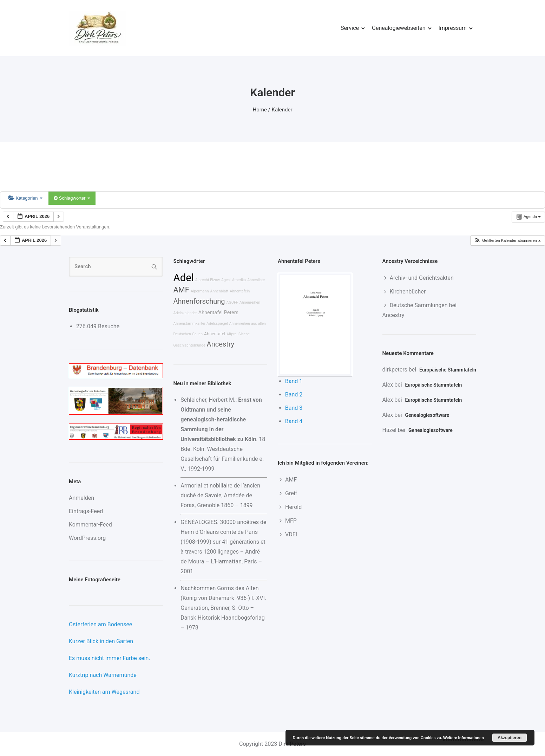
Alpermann (200, 291)
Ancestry (221, 344)
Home (260, 110)
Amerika (239, 280)
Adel (184, 278)
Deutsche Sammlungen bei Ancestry (419, 310)
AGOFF (232, 302)
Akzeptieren (510, 738)
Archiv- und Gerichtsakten (422, 278)
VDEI (291, 534)
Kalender (282, 110)
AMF (181, 290)
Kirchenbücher (408, 292)
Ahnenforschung (199, 301)
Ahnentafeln (240, 291)
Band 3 (294, 408)
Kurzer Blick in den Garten (101, 641)
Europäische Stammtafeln (448, 370)
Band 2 (294, 395)
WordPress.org (87, 538)
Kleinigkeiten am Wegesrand (104, 692)
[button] (507, 241)
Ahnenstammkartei (189, 324)
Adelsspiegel (217, 324)
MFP (291, 521)
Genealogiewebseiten (399, 28)
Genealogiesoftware (427, 415)
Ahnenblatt (219, 291)
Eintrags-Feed (86, 511)
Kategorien (25, 198)
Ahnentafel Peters (218, 313)
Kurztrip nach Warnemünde (103, 675)
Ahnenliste (256, 280)
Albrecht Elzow (208, 280)
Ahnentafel (215, 334)
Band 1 (294, 381)
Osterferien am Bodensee (100, 624)
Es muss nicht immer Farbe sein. (109, 658)
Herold (293, 507)
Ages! (226, 280)
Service (350, 28)
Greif (291, 493)
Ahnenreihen (250, 302)
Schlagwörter (72, 198)
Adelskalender (185, 313)
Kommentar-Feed (90, 525)
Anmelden (81, 498)
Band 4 (294, 421)
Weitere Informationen (464, 738)
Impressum (453, 28)
